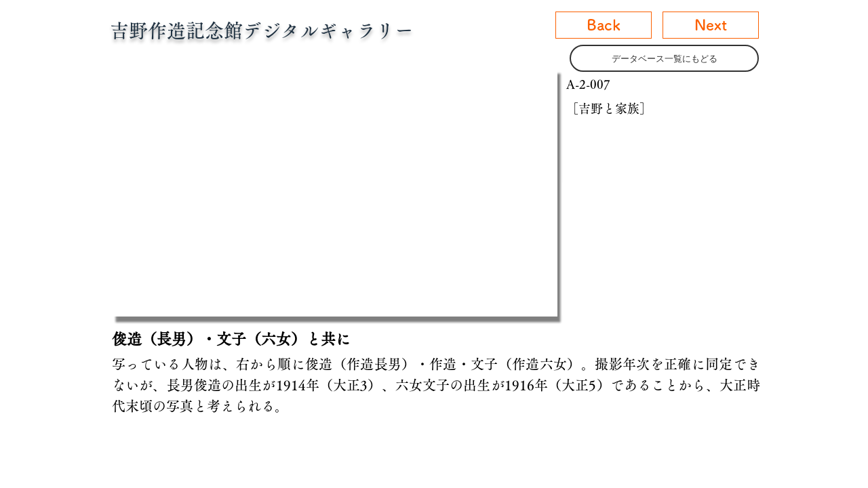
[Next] (711, 25)
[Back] (604, 25)
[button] (335, 192)
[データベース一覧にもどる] (664, 58)
